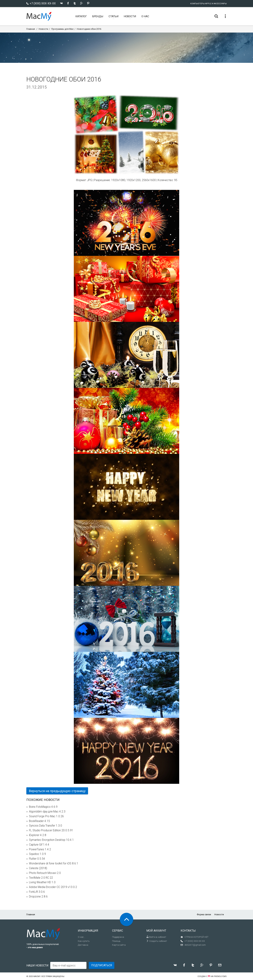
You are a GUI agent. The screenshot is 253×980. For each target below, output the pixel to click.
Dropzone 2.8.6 (38, 897)
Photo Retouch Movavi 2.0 (45, 873)
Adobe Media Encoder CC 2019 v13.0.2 (53, 887)
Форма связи (204, 914)
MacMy (37, 976)
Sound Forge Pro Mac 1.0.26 (46, 816)
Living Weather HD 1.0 (42, 882)
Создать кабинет (157, 941)
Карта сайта (119, 945)
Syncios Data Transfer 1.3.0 (46, 826)
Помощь (116, 941)
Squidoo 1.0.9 (37, 854)
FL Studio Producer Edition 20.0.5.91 (51, 830)
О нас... (82, 937)
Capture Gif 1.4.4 (39, 845)
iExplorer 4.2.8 (38, 835)
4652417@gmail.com (195, 945)
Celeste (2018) (38, 868)
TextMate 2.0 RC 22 (41, 878)
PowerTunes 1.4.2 (40, 849)
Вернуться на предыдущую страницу (57, 791)
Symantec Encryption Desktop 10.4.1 (51, 840)
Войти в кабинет (156, 937)
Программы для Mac (62, 29)
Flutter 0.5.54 (37, 859)
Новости (43, 29)
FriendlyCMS (220, 976)
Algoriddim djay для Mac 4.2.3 (47, 812)
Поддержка (118, 937)
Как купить (84, 941)
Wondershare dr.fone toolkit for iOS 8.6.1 (54, 864)
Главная (31, 29)
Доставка (83, 945)
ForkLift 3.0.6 (37, 892)
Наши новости (37, 965)
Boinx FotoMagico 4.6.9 (43, 807)
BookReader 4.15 (39, 821)
